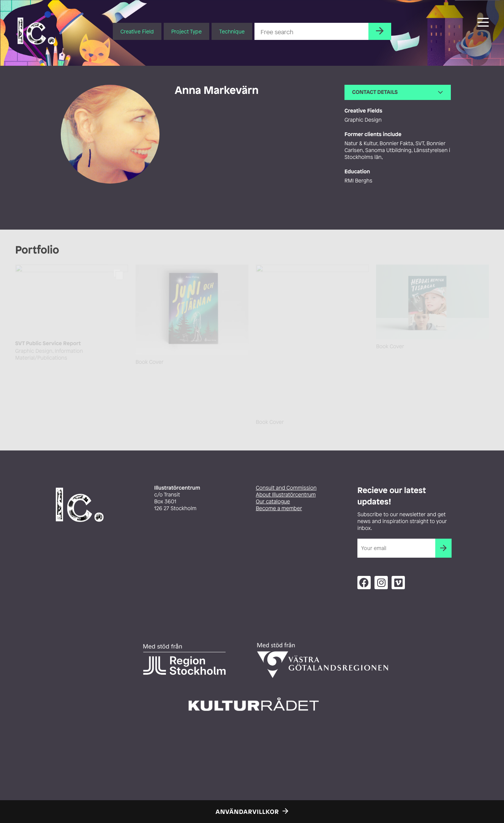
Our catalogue (273, 502)
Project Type (186, 31)
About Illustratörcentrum (286, 495)
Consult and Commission (286, 488)
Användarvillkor (247, 812)
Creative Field (137, 31)
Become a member (279, 508)
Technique (232, 31)
